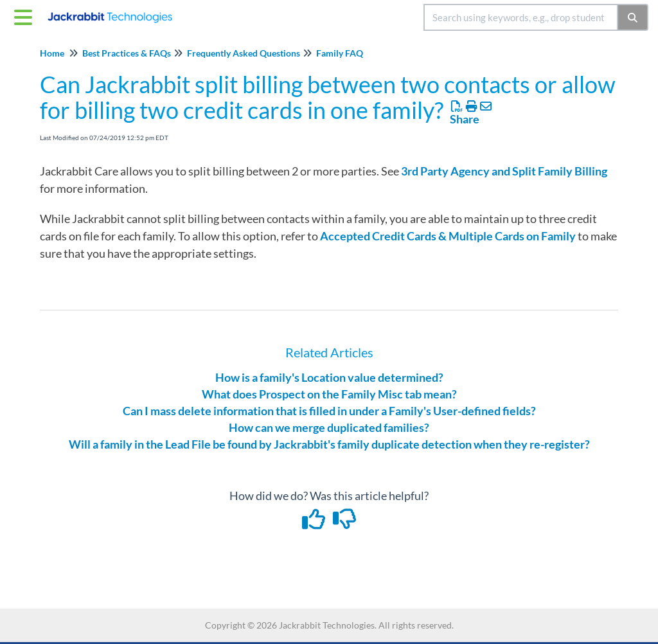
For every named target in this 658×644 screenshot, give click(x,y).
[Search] (633, 17)
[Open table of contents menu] (26, 15)
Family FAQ (340, 53)
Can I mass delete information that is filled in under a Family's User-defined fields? (329, 411)
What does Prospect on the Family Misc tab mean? (329, 394)
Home (52, 53)
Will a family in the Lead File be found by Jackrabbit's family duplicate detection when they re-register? (329, 444)
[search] (521, 17)
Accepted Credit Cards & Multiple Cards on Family (448, 236)
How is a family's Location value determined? (329, 377)
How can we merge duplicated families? (329, 427)
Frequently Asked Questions (244, 53)
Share (465, 119)
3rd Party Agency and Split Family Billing (504, 171)
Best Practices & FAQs (127, 53)
